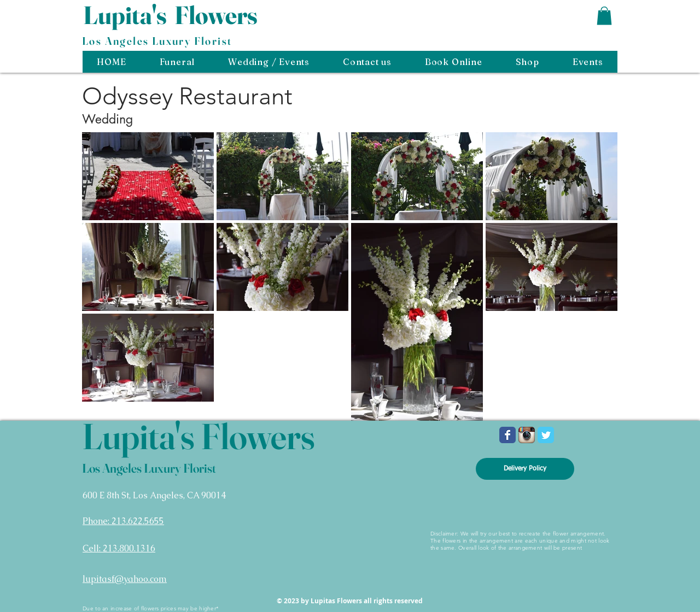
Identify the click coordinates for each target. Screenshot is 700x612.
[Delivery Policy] (525, 469)
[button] (604, 16)
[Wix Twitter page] (546, 435)
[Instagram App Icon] (527, 435)
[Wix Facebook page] (507, 435)
